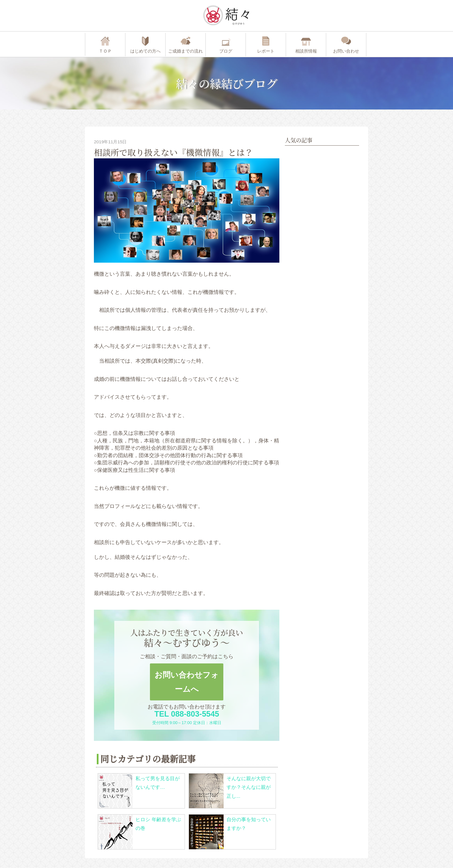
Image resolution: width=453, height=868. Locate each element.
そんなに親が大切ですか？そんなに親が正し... (249, 787)
